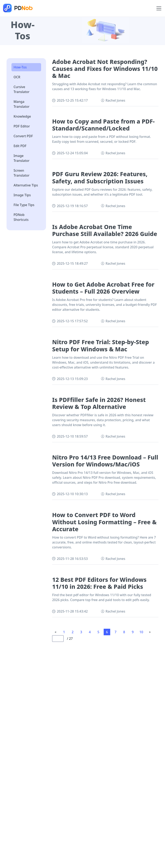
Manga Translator (21, 104)
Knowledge (22, 116)
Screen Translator (21, 173)
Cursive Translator (21, 89)
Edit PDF (20, 146)
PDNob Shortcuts (21, 217)
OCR (17, 77)
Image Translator (21, 158)
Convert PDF (23, 136)
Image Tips (22, 195)
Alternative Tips (26, 185)
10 (141, 632)
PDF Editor (22, 126)
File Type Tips (24, 205)
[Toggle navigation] (159, 8)
